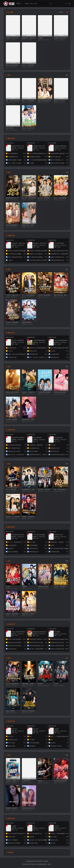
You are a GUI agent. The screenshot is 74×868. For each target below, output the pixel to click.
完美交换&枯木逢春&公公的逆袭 (29, 808)
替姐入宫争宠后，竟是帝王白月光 (61, 295)
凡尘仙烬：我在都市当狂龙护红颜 (61, 587)
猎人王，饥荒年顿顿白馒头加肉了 (61, 198)
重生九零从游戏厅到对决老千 (13, 65)
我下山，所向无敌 (11, 489)
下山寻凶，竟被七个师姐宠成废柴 (13, 295)
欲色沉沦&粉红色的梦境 (61, 781)
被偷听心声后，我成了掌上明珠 (29, 225)
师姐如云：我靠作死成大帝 (13, 614)
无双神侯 (24, 587)
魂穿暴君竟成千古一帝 (12, 198)
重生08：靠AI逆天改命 (28, 128)
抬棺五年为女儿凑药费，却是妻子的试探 (29, 711)
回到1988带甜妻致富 (12, 225)
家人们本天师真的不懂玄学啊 (13, 684)
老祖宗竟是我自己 (27, 322)
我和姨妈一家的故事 (11, 808)
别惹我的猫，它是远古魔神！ (29, 684)
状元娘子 (8, 587)
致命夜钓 (40, 684)
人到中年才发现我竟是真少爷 (45, 295)
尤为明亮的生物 (26, 781)
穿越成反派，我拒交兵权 (29, 38)
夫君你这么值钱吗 (43, 587)
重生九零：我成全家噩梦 (29, 198)
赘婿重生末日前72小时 (12, 38)
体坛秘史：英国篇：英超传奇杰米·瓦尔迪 (13, 781)
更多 (67, 75)
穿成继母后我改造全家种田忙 (61, 38)
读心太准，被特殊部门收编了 (45, 198)
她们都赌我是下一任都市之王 (29, 489)
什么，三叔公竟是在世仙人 (29, 295)
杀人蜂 (56, 684)
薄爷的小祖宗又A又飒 (60, 392)
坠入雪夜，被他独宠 (11, 419)
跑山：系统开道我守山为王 (61, 489)
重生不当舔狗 (10, 128)
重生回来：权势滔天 (60, 101)
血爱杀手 (40, 781)
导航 (19, 4)
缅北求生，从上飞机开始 (13, 517)
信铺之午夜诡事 (10, 711)
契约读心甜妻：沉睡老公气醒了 (29, 419)
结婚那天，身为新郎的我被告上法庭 (29, 517)
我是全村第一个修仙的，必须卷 (29, 614)
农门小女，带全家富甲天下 (29, 65)
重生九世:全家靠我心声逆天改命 (45, 101)
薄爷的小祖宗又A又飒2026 (13, 392)
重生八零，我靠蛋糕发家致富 (29, 101)
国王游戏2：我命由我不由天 (45, 489)
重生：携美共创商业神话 (13, 101)
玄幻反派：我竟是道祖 (12, 322)
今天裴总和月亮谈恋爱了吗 (45, 392)
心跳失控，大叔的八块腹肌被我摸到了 (29, 392)
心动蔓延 (40, 38)
